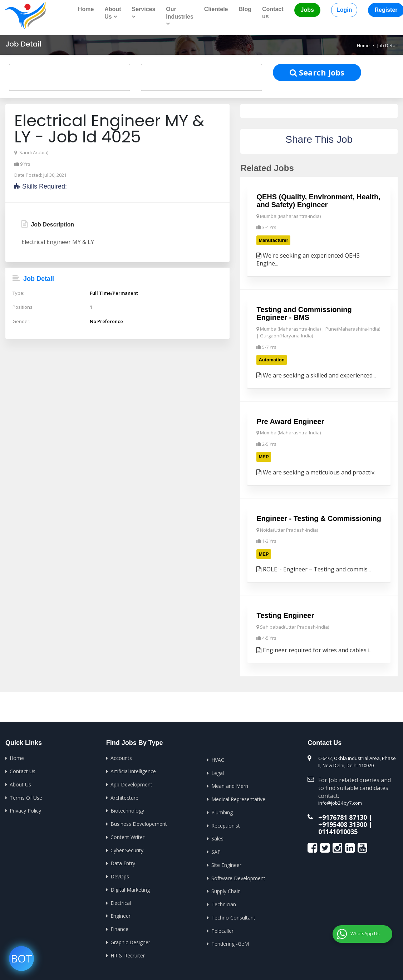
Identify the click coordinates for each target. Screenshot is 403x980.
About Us (20, 783)
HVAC (218, 759)
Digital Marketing (130, 888)
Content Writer (127, 836)
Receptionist (226, 824)
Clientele (216, 9)
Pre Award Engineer (290, 421)
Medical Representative (238, 798)
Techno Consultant (233, 916)
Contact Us (23, 771)
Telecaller (222, 929)
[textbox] (20, 75)
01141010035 (338, 830)
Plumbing (222, 811)
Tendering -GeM (230, 942)
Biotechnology (127, 810)
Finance (119, 927)
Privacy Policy (25, 810)
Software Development (238, 876)
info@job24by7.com (340, 802)
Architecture (124, 797)
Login (344, 10)
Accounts (121, 757)
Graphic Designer (130, 940)
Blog (245, 9)
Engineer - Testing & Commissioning (319, 518)
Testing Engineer (285, 615)
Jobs (307, 10)
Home (86, 9)
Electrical (121, 901)
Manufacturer (273, 240)
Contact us (273, 13)
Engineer (121, 914)
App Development (131, 783)
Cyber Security (127, 849)
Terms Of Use (26, 797)
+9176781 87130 (343, 816)
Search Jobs (317, 72)
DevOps (120, 875)
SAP (216, 850)
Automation (271, 359)
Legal (218, 772)
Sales (217, 837)
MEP (264, 456)
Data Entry (123, 862)
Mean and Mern (230, 785)
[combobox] (70, 77)
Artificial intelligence (133, 771)
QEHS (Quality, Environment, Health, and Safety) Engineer (318, 201)
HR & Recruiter (128, 953)
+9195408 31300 (343, 823)
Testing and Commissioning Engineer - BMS (304, 313)
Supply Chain (226, 890)
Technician (224, 903)
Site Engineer (226, 864)
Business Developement (139, 823)
